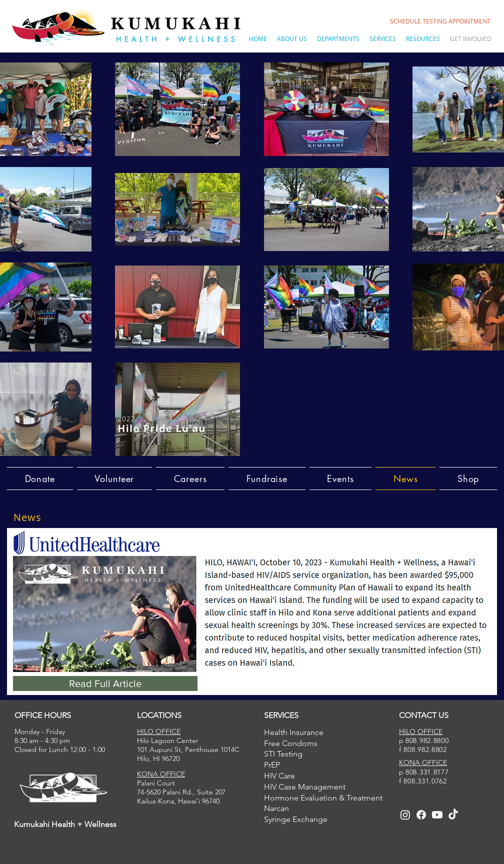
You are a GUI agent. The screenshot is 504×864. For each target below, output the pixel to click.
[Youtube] (437, 815)
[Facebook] (421, 815)
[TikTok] (453, 815)
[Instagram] (405, 815)
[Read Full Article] (105, 683)
